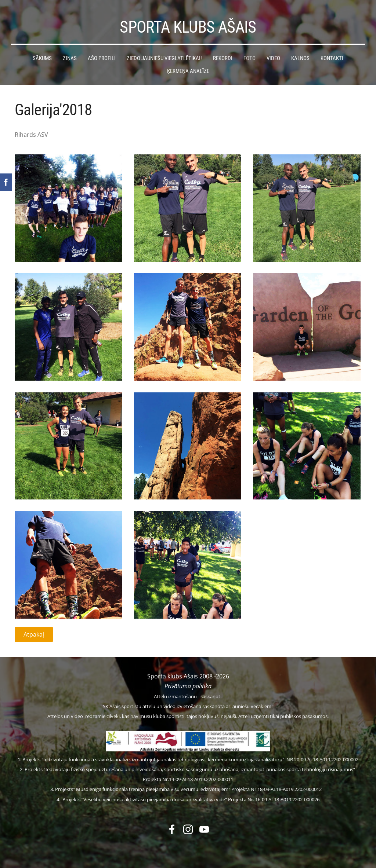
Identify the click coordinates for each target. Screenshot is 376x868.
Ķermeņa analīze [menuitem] (188, 71)
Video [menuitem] (273, 58)
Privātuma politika (188, 686)
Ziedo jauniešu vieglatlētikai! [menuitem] (164, 58)
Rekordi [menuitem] (223, 58)
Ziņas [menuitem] (70, 58)
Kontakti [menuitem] (332, 58)
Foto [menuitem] (250, 58)
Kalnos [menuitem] (300, 58)
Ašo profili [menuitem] (102, 58)
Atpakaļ (34, 634)
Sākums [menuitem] (42, 58)
